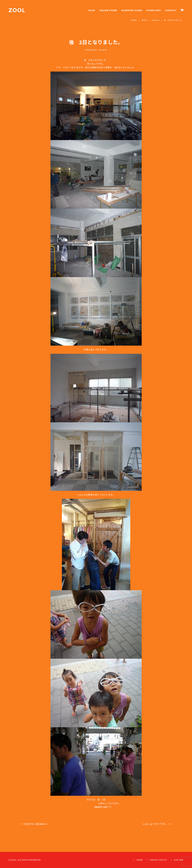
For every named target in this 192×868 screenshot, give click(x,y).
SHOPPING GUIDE (132, 10)
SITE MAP (179, 860)
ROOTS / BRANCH (34, 824)
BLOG (92, 10)
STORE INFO (154, 10)
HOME (140, 860)
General (103, 50)
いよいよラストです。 (157, 824)
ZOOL (17, 10)
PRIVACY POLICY (158, 860)
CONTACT (171, 10)
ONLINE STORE (108, 10)
